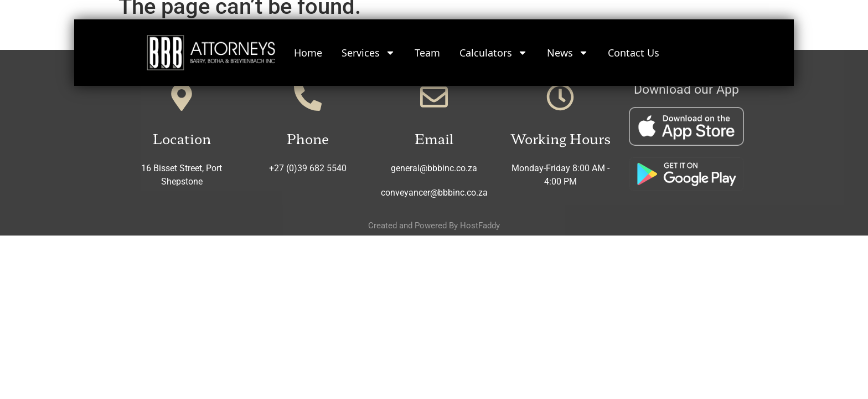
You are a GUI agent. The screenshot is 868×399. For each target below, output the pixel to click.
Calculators (494, 50)
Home (308, 50)
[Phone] (308, 97)
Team (427, 50)
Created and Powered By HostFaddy (434, 226)
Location (182, 138)
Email (434, 138)
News (568, 50)
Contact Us (634, 50)
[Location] (182, 97)
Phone (308, 138)
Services (368, 50)
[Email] (434, 97)
